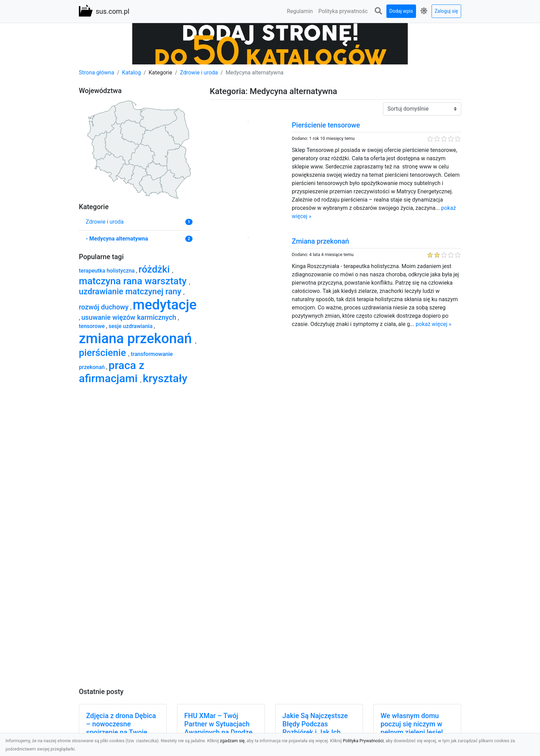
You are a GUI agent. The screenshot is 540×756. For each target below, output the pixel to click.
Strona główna (97, 73)
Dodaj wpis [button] (401, 11)
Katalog (131, 73)
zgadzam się (232, 741)
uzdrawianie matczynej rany (131, 292)
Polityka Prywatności (363, 741)
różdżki (155, 269)
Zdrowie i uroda (199, 73)
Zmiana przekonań (320, 241)
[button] (378, 11)
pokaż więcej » (433, 324)
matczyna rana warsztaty (134, 281)
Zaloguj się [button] (446, 11)
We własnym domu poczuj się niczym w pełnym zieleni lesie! (412, 724)
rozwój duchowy (105, 307)
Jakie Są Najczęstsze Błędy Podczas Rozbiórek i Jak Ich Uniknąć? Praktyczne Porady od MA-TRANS (316, 732)
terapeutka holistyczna (107, 271)
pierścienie (104, 353)
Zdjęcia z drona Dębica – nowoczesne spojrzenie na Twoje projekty (121, 728)
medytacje (165, 305)
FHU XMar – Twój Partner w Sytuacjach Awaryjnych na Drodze (218, 724)
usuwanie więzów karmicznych (129, 317)
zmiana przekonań (137, 339)
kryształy (165, 378)
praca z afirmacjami (112, 372)
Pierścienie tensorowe (326, 125)
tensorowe (92, 326)
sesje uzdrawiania (131, 326)
